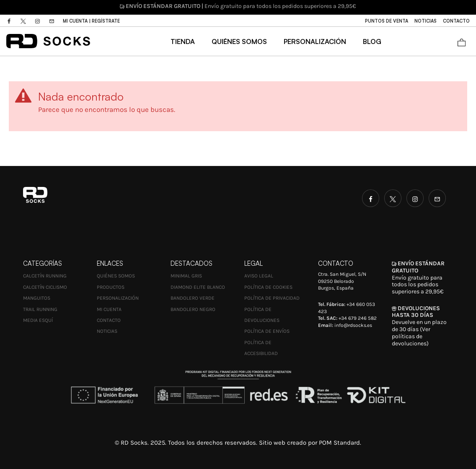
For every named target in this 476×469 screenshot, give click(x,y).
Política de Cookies (268, 287)
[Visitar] (10, 21)
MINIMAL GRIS (186, 276)
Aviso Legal (259, 276)
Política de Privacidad (272, 298)
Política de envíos (267, 331)
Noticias (107, 331)
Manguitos (37, 298)
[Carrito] (462, 41)
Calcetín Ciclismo (45, 287)
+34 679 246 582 (358, 318)
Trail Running (40, 309)
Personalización (118, 298)
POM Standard (339, 443)
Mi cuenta (109, 309)
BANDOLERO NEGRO (193, 309)
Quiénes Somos (116, 276)
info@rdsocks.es (353, 325)
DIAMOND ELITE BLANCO (198, 287)
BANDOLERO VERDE (193, 298)
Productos (111, 287)
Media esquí (38, 320)
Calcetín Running (45, 276)
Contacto (109, 320)
